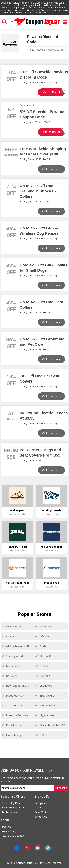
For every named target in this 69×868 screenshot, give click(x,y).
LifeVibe (42, 636)
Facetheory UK (13, 695)
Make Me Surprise (15, 715)
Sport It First (45, 695)
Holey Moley (11, 735)
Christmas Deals (10, 812)
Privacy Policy (8, 831)
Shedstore (44, 686)
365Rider (43, 735)
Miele (41, 646)
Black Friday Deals (11, 803)
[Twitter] (48, 848)
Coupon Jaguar (25, 863)
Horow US (44, 656)
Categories (41, 803)
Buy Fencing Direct (15, 686)
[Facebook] (17, 848)
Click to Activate (51, 169)
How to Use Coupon (12, 836)
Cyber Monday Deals (13, 808)
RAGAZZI (9, 676)
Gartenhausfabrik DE (50, 725)
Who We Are (42, 812)
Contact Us (41, 817)
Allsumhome (11, 626)
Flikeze (8, 636)
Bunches (43, 676)
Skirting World (12, 656)
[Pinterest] (27, 848)
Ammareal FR (45, 705)
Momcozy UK (12, 666)
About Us (6, 827)
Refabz (42, 666)
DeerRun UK (11, 725)
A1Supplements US (15, 646)
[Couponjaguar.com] (35, 26)
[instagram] (38, 848)
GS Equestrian (12, 705)
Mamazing (44, 626)
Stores (38, 808)
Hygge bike (44, 715)
